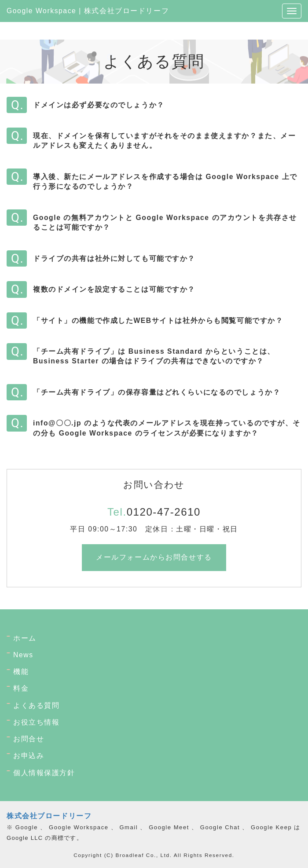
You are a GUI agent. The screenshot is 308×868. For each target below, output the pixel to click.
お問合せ (29, 739)
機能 (21, 672)
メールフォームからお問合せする (154, 557)
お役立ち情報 (36, 722)
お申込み (29, 756)
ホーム (25, 638)
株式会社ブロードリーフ (49, 816)
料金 (21, 688)
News (23, 655)
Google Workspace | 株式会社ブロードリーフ (88, 11)
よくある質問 (36, 705)
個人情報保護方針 (44, 773)
